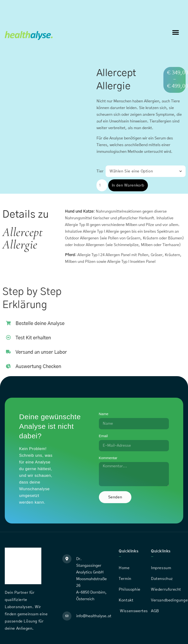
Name (104, 414)
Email (103, 436)
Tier (100, 171)
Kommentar (108, 458)
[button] (175, 32)
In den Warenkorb (128, 185)
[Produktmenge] (102, 185)
